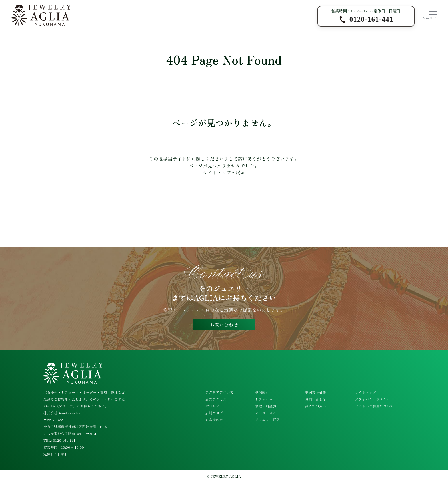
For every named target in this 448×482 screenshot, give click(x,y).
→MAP (92, 433)
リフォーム (264, 399)
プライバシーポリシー (373, 399)
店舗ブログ (214, 413)
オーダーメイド (268, 413)
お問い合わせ (224, 325)
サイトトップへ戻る (224, 172)
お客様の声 (214, 420)
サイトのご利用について (374, 406)
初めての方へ (315, 406)
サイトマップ (365, 392)
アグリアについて (220, 392)
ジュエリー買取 (268, 420)
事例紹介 (262, 392)
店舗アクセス (216, 399)
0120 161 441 (64, 440)
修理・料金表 (266, 406)
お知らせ (213, 406)
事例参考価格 (315, 392)
